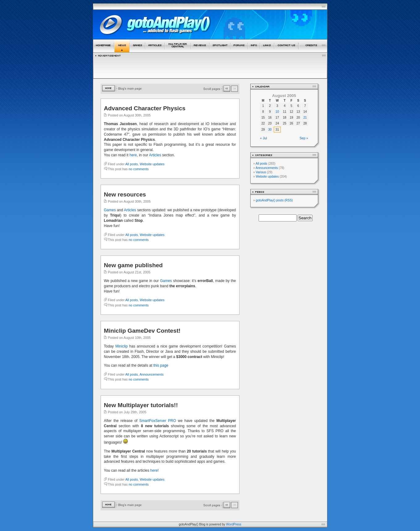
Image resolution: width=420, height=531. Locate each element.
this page (161, 365)
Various (261, 172)
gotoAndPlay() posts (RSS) (274, 200)
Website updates (152, 164)
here (133, 155)
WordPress (234, 524)
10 (277, 112)
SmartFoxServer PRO (158, 421)
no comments (139, 169)
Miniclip (122, 346)
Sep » (304, 138)
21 (305, 118)
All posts (132, 164)
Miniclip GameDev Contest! (142, 331)
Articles (155, 155)
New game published (133, 265)
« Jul (264, 138)
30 (270, 130)
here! (154, 470)
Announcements (152, 374)
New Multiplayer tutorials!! (141, 405)
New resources (125, 194)
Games (110, 210)
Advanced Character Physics (145, 108)
